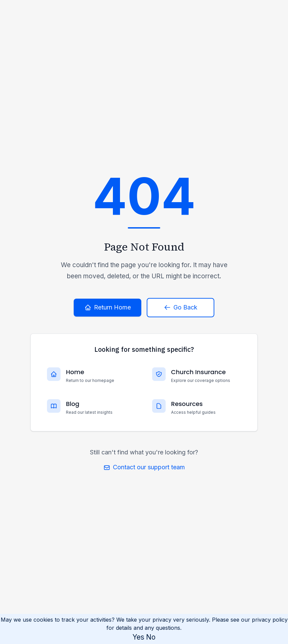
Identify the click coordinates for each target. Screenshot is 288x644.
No (151, 637)
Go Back (181, 307)
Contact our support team (144, 467)
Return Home (108, 307)
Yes (138, 637)
